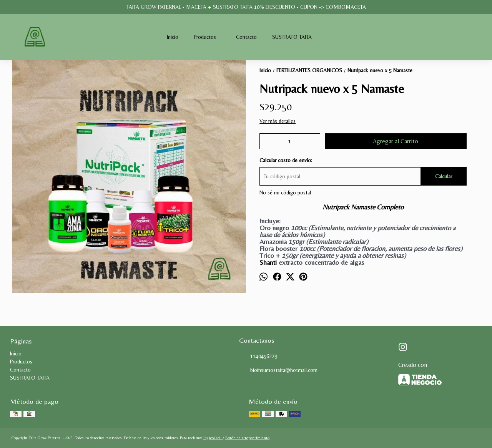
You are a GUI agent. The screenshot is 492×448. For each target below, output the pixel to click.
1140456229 (258, 357)
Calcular (444, 176)
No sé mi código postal (285, 192)
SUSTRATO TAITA (292, 37)
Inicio (173, 37)
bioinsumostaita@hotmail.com (278, 370)
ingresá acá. (213, 438)
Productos (209, 37)
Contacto (246, 37)
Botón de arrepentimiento (247, 438)
